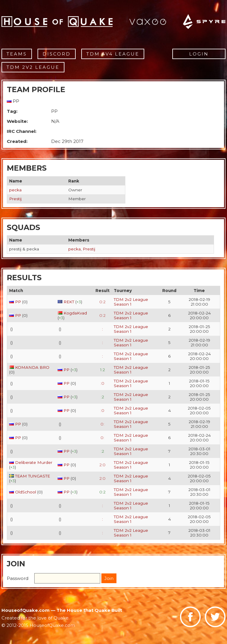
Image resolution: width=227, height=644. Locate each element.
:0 (102, 383)
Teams (17, 54)
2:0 (102, 465)
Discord (57, 54)
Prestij (15, 199)
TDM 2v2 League (33, 67)
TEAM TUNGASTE (33, 476)
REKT (69, 302)
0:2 (102, 302)
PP (18, 302)
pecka (15, 190)
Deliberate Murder (34, 462)
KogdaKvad (75, 313)
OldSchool (26, 492)
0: (102, 424)
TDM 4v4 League (113, 54)
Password (18, 578)
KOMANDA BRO (32, 367)
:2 (102, 397)
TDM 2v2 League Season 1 (131, 302)
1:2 (103, 370)
